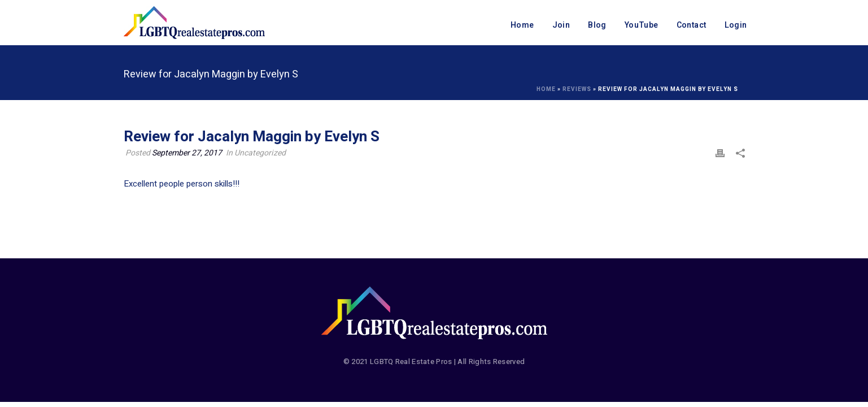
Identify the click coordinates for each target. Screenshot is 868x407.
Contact (692, 25)
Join (561, 25)
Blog (597, 25)
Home (522, 25)
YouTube (642, 25)
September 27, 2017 (187, 153)
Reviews (577, 89)
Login (736, 25)
